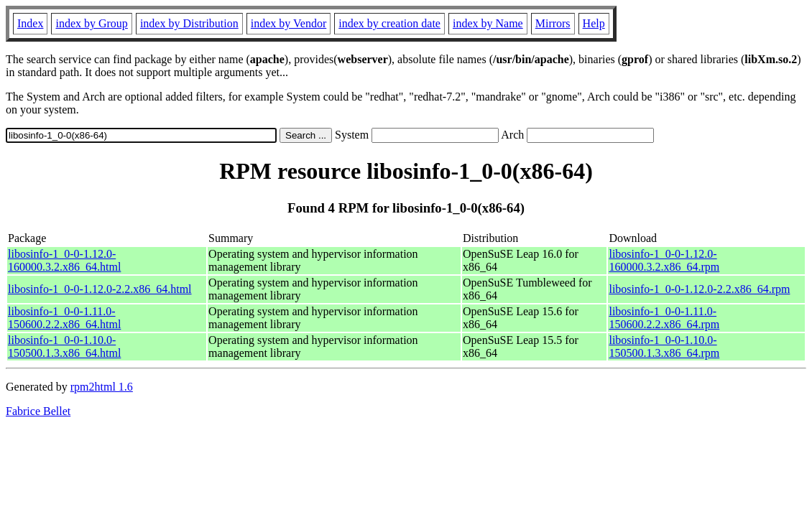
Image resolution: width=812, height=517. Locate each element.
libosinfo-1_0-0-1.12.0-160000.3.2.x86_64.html (64, 260)
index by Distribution (189, 23)
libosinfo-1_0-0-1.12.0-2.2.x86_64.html (100, 289)
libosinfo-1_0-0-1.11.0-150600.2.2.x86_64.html (64, 318)
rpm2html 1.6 (102, 387)
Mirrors (553, 23)
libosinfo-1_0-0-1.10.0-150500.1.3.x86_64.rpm (664, 346)
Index (30, 23)
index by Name (488, 23)
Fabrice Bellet (38, 411)
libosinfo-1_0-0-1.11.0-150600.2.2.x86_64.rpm (664, 318)
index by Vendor (289, 23)
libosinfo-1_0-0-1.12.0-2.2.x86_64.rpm (699, 289)
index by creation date (389, 23)
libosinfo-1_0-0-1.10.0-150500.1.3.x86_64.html (64, 346)
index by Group (91, 23)
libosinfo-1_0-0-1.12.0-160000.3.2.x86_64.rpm (664, 260)
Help (594, 23)
